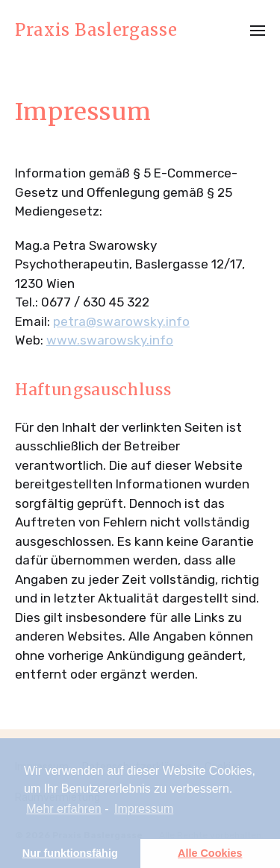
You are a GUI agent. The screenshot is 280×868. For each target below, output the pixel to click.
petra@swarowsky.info (121, 321)
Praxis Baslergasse (96, 30)
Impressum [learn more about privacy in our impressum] (144, 809)
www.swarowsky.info (110, 340)
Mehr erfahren (64, 809)
